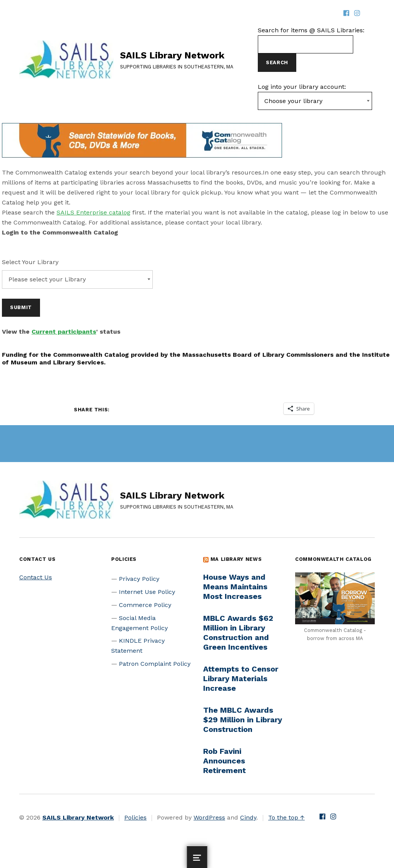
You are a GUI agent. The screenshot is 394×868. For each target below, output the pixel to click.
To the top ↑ (286, 817)
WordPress (209, 817)
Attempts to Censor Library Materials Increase (241, 678)
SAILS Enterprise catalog (93, 212)
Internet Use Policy (147, 592)
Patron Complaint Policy (155, 664)
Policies (135, 817)
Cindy (248, 817)
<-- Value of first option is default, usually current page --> (315, 101)
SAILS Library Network (172, 55)
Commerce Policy (145, 605)
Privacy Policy (139, 579)
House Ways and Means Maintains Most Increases (235, 587)
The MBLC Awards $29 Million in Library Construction (243, 720)
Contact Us (36, 577)
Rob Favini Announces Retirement (225, 761)
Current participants (64, 332)
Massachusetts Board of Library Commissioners (258, 355)
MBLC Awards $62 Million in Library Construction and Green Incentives (238, 633)
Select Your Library (30, 262)
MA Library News (236, 559)
